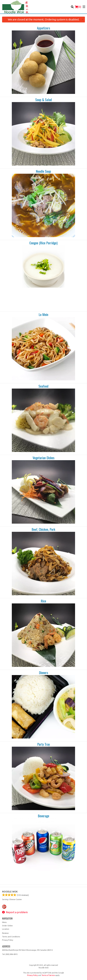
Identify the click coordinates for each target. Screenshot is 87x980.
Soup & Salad (43, 100)
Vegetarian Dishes (43, 458)
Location (6, 929)
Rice (43, 601)
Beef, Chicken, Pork (43, 529)
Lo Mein (43, 315)
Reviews (5, 933)
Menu (4, 922)
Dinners (43, 673)
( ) (78, 7)
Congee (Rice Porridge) (43, 243)
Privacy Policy (8, 940)
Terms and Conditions (11, 937)
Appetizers (43, 28)
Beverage (43, 816)
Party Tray (43, 744)
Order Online (7, 926)
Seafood (43, 386)
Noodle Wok (10, 892)
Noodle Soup (43, 171)
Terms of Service (48, 975)
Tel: (10, 954)
